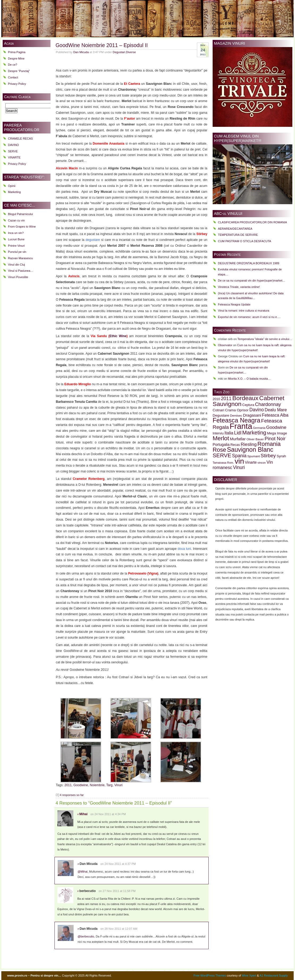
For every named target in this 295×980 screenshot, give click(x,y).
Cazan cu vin (16, 220)
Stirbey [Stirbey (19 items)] (268, 456)
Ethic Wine (118, 336)
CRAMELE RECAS (20, 139)
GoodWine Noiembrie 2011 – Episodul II (102, 45)
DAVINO (13, 145)
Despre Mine (16, 58)
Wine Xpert (249, 975)
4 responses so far (72, 795)
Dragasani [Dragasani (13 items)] (252, 415)
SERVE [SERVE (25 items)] (222, 455)
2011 (68, 785)
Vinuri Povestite (18, 277)
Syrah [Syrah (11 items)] (281, 456)
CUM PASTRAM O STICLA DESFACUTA (245, 241)
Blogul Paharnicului (20, 214)
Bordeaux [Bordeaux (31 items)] (245, 398)
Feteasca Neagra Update (234, 304)
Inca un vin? (16, 233)
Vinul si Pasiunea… (21, 271)
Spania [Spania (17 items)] (239, 456)
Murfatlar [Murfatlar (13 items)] (238, 439)
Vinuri (118, 785)
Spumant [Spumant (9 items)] (253, 456)
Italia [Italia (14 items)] (229, 433)
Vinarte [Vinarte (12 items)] (251, 462)
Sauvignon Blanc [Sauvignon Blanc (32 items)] (250, 450)
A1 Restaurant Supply (274, 975)
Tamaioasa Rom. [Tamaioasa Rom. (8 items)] (223, 463)
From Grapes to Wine (22, 227)
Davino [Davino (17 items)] (256, 410)
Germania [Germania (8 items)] (259, 428)
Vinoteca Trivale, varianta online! (239, 287)
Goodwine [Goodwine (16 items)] (276, 427)
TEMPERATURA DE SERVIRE (238, 235)
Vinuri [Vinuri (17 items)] (239, 467)
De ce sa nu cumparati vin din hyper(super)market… (252, 280)
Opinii (12, 186)
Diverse (131, 52)
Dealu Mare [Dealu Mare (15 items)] (276, 410)
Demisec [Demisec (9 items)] (236, 415)
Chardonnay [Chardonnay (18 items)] (268, 404)
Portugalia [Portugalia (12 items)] (221, 445)
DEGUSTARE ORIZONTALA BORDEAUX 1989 (249, 263)
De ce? (13, 65)
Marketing (14, 192)
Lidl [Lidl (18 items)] (238, 433)
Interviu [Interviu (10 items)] (218, 433)
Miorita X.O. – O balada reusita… (249, 379)
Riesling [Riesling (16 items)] (249, 444)
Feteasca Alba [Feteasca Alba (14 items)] (275, 415)
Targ (109, 785)
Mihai (84, 814)
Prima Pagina (17, 52)
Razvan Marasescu (20, 258)
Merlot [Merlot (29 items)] (221, 438)
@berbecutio (86, 936)
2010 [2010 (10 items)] (216, 399)
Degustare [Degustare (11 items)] (221, 415)
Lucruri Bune (16, 239)
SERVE (13, 151)
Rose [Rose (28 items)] (219, 450)
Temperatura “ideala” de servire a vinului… (265, 339)
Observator (225, 345)
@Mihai (83, 872)
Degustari (119, 52)
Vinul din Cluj (16, 265)
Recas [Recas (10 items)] (235, 445)
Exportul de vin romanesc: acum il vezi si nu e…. (249, 317)
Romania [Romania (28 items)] (269, 444)
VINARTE (14, 157)
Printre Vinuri (16, 246)
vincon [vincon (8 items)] (262, 463)
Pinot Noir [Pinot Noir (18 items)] (275, 439)
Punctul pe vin (17, 252)
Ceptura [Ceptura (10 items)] (248, 405)
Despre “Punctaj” (19, 71)
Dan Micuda (81, 52)
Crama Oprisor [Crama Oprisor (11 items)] (237, 410)
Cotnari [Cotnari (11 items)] (218, 410)
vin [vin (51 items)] (239, 461)
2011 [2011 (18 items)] (226, 399)
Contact (13, 77)
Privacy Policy (17, 84)
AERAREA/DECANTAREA (235, 229)
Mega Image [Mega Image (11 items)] (277, 433)
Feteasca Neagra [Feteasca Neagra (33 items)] (236, 420)
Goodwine (81, 785)
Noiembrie (97, 785)
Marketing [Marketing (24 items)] (254, 432)
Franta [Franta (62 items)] (241, 426)
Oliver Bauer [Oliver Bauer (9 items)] (255, 439)
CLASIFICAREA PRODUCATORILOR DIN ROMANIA (252, 222)
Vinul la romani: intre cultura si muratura (244, 311)
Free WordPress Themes (210, 975)
